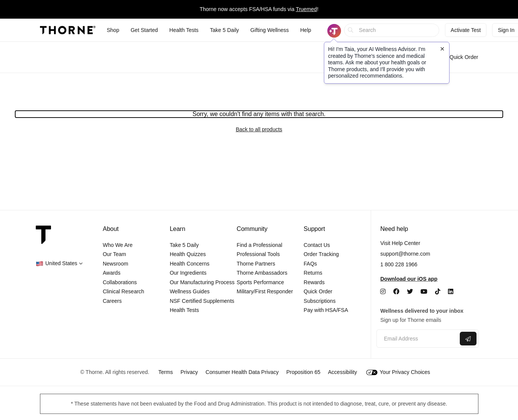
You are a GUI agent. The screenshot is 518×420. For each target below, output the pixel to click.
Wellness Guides (190, 291)
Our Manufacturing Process (202, 282)
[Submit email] (468, 339)
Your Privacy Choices (398, 372)
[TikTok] (438, 292)
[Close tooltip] (442, 49)
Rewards (314, 282)
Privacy (189, 372)
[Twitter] (410, 292)
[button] (59, 263)
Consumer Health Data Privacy (242, 372)
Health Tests (184, 310)
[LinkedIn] (451, 292)
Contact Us (317, 245)
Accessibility (343, 372)
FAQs (310, 264)
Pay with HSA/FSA (326, 310)
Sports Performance (261, 282)
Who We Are (118, 245)
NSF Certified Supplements (202, 301)
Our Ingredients (188, 273)
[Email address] (417, 339)
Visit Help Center (400, 243)
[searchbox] (392, 30)
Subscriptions (320, 301)
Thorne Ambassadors (262, 273)
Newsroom (116, 264)
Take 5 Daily (184, 245)
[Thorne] (68, 30)
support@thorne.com (405, 254)
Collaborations (120, 282)
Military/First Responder (265, 291)
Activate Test (466, 30)
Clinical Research (124, 291)
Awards (112, 273)
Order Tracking (321, 254)
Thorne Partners (256, 264)
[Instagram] (383, 292)
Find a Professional (260, 245)
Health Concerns (190, 264)
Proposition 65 (303, 372)
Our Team (114, 254)
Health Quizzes (188, 254)
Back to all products (259, 129)
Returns (313, 273)
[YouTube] (424, 292)
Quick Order (460, 57)
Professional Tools (258, 254)
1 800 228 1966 (399, 264)
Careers (112, 301)
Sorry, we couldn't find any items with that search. (259, 114)
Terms (166, 372)
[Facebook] (396, 292)
